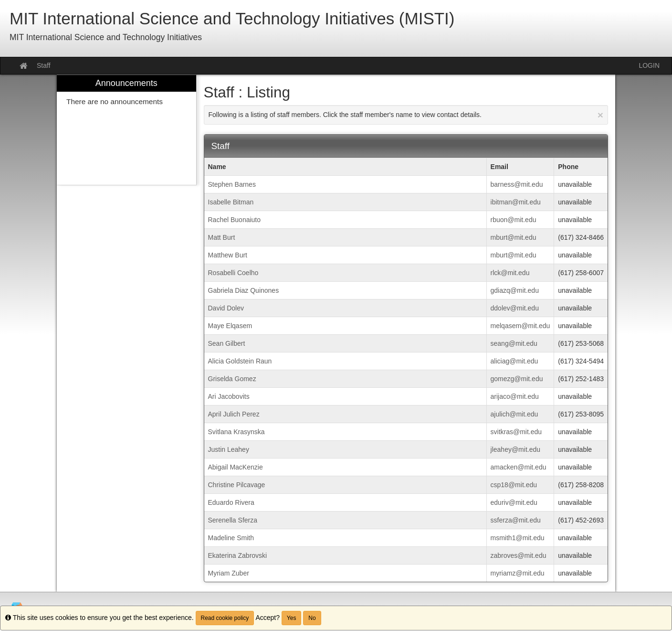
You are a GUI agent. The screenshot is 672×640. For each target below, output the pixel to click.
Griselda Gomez (232, 379)
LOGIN (649, 65)
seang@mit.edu (514, 343)
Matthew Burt (228, 255)
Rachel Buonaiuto (235, 220)
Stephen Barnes (232, 184)
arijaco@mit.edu (515, 396)
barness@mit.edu (517, 184)
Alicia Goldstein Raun (240, 361)
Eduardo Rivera (231, 502)
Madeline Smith (231, 538)
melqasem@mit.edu (520, 326)
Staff (44, 65)
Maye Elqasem (230, 326)
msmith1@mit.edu (518, 538)
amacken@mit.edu (519, 467)
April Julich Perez (234, 414)
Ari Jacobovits (229, 396)
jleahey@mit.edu (516, 449)
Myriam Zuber (229, 573)
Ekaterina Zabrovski (238, 555)
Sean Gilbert (227, 343)
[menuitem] (126, 130)
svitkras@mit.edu (516, 432)
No (312, 618)
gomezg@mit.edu (517, 379)
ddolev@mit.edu (515, 308)
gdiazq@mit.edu (515, 290)
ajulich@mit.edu (514, 414)
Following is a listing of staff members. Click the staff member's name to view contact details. (406, 115)
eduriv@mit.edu (514, 502)
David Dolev (226, 308)
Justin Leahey (229, 449)
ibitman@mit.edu (516, 202)
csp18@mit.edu (514, 485)
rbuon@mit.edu (514, 220)
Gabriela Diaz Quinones (244, 290)
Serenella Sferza (233, 520)
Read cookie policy (225, 618)
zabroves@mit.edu (519, 555)
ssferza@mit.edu (516, 520)
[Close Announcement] (600, 115)
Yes (292, 618)
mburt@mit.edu (514, 237)
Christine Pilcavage (237, 485)
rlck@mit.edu (510, 273)
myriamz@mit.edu (518, 573)
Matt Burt (222, 237)
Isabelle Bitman (231, 202)
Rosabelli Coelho (233, 273)
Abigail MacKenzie (236, 467)
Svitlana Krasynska (236, 432)
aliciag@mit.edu (514, 361)
